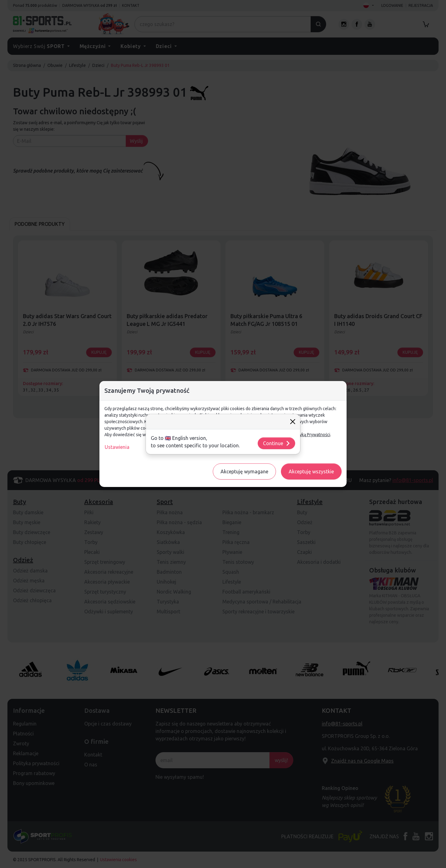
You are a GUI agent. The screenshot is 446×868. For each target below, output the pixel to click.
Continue (277, 443)
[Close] (293, 422)
